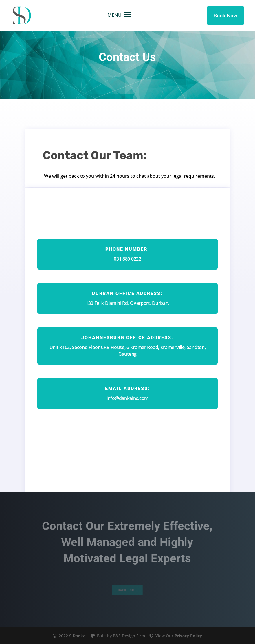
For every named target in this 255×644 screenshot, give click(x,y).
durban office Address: (127, 293)
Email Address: (128, 388)
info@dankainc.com (128, 398)
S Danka (77, 636)
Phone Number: (127, 249)
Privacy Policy (188, 636)
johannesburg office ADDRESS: (127, 338)
